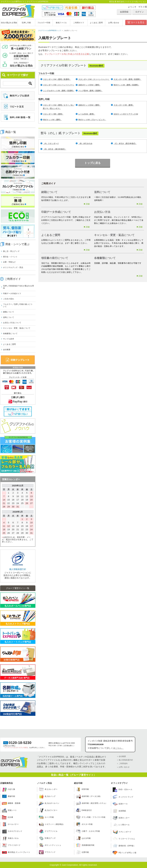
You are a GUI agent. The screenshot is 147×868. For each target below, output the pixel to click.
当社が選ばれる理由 (9, 23)
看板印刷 (9, 796)
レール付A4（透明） (87, 114)
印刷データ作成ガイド (12, 294)
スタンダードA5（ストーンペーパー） (59, 85)
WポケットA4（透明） (52, 120)
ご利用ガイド (79, 23)
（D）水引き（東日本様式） (55, 149)
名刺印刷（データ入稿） (89, 796)
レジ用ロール (121, 825)
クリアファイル (48, 831)
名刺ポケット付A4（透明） (90, 85)
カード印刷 (46, 817)
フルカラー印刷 (44, 23)
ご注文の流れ (9, 299)
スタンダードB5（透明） (53, 114)
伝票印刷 (82, 852)
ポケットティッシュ (50, 845)
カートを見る (138, 22)
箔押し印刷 (26, 23)
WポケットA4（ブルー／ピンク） (92, 120)
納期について (9, 312)
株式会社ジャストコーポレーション (132, 2)
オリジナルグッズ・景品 (13, 267)
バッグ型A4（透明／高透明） (91, 91)
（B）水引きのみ (85, 144)
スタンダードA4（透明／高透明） (57, 79)
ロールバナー (10, 824)
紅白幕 (8, 817)
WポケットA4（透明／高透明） (127, 85)
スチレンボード (122, 832)
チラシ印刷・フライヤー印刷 (91, 817)
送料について (9, 317)
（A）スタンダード (51, 144)
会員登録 (124, 12)
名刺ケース (120, 804)
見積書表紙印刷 (85, 845)
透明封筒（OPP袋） (124, 846)
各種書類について (10, 334)
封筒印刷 (82, 789)
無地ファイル (61, 23)
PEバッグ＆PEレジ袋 (124, 853)
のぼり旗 (9, 789)
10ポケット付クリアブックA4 (126, 114)
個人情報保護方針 (18, 569)
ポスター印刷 (84, 824)
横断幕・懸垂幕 (11, 803)
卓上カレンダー (48, 789)
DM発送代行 (84, 810)
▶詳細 (87, 204)
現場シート (9, 810)
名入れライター (48, 810)
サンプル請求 (9, 339)
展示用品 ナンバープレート (16, 852)
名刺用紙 (119, 811)
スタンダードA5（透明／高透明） (128, 79)
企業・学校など (9, 262)
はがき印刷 (83, 838)
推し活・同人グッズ (11, 251)
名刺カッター (121, 818)
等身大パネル (10, 838)
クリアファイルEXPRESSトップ (50, 31)
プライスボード (11, 845)
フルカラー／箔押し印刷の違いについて (18, 305)
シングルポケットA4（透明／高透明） (59, 91)
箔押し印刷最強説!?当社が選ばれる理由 (19, 287)
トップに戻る (93, 163)
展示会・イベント (10, 257)
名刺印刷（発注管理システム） (91, 803)
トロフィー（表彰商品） (52, 824)
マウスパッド (47, 852)
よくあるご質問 (96, 23)
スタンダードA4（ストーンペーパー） (94, 79)
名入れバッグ (47, 796)
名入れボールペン (49, 803)
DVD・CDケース (122, 790)
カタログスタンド (12, 831)
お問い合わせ (114, 23)
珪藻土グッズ (47, 838)
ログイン (140, 12)
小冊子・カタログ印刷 (88, 831)
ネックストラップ (123, 797)
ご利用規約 (123, 763)
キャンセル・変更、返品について (17, 328)
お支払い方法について (12, 323)
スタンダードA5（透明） (124, 105)
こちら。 (119, 748)
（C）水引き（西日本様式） (125, 144)
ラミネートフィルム (124, 839)
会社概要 (7, 350)
